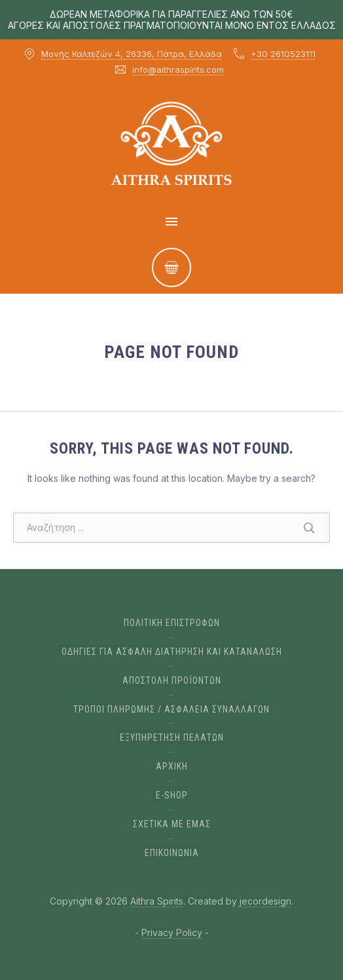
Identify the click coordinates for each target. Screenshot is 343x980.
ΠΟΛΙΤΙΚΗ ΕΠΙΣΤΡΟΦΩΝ (172, 623)
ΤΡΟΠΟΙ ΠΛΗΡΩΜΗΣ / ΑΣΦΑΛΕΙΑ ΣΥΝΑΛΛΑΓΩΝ (171, 709)
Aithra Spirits (157, 901)
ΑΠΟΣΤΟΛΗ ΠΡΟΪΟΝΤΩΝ (172, 680)
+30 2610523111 (283, 54)
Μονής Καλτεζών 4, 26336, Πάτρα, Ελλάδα (132, 54)
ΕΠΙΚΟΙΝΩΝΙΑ (172, 853)
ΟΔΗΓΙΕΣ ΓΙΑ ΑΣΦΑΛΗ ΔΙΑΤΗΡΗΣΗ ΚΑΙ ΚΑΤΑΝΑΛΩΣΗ (172, 652)
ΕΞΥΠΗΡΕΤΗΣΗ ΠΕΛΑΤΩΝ (172, 737)
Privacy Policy (172, 932)
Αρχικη (172, 766)
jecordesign (264, 901)
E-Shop (172, 795)
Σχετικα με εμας (172, 824)
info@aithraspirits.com (178, 69)
